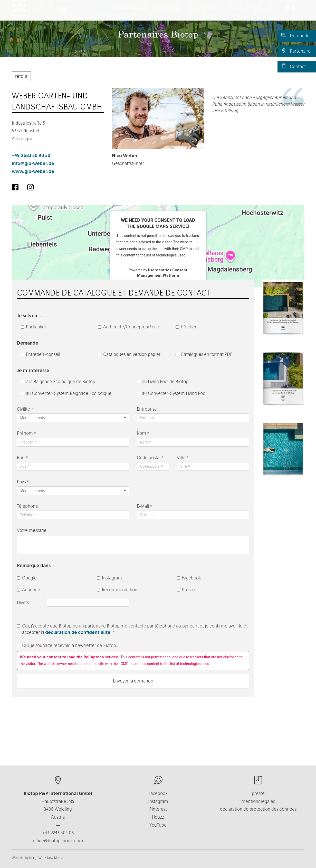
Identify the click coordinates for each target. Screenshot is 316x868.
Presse (186, 590)
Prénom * (26, 433)
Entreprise (147, 409)
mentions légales (258, 801)
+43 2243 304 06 (58, 833)
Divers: (24, 602)
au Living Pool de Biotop (163, 381)
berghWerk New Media (46, 858)
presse (258, 793)
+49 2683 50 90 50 (31, 155)
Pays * (23, 482)
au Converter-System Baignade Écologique (66, 393)
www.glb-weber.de (33, 171)
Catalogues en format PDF (204, 354)
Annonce (28, 590)
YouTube (158, 825)
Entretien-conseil (40, 354)
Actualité (267, 13)
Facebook (189, 578)
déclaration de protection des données (258, 809)
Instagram (109, 578)
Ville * (183, 458)
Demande (295, 35)
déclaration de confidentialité (78, 632)
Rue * (22, 458)
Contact (294, 66)
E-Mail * (144, 506)
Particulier (33, 327)
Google (27, 578)
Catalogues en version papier (129, 354)
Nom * (143, 433)
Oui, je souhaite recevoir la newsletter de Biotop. (67, 645)
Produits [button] (134, 13)
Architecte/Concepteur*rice (129, 327)
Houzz (158, 817)
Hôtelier (186, 327)
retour (21, 76)
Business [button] (209, 13)
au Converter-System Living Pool (172, 393)
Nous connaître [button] (171, 13)
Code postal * (150, 458)
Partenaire (296, 51)
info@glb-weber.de (33, 163)
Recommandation (117, 590)
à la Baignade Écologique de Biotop (58, 381)
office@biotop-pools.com (58, 841)
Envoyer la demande (133, 681)
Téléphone (27, 506)
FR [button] (293, 13)
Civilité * (25, 409)
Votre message (32, 530)
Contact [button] (238, 13)
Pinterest (158, 809)
